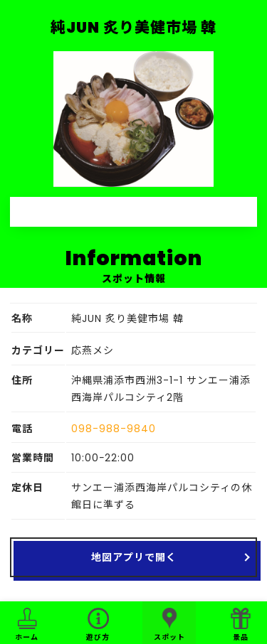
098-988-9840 (114, 429)
